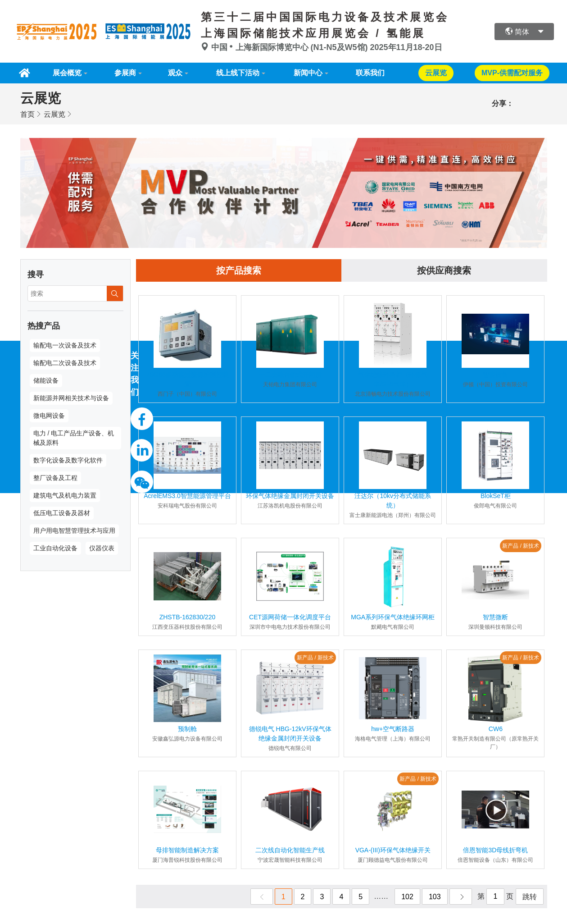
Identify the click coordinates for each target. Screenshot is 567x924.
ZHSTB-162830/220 (188, 617)
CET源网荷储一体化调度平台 (290, 617)
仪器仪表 (102, 548)
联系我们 (370, 73)
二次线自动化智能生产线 (290, 850)
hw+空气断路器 (393, 729)
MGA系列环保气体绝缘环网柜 (393, 617)
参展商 (125, 73)
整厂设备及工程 (55, 478)
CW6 (496, 729)
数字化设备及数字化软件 (68, 460)
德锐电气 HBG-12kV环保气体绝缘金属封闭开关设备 (290, 734)
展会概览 (67, 73)
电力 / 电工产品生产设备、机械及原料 (74, 438)
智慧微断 (495, 617)
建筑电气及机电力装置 (65, 495)
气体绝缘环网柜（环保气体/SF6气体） (393, 379)
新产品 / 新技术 (521, 546)
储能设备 (46, 380)
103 (435, 897)
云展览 (54, 114)
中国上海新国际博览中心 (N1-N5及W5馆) (286, 47)
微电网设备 (49, 416)
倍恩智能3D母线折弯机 (495, 850)
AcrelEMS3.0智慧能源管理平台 (187, 496)
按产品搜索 (239, 270)
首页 (27, 114)
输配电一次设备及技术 (65, 345)
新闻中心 (308, 73)
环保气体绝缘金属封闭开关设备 (290, 496)
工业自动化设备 (55, 548)
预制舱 (187, 729)
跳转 (530, 897)
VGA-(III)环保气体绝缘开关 (393, 850)
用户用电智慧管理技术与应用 (74, 531)
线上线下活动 (238, 73)
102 (407, 897)
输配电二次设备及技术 (65, 363)
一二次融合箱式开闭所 (290, 375)
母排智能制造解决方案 (187, 850)
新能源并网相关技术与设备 (71, 398)
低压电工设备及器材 (62, 513)
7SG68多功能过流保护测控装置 (187, 379)
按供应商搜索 (444, 270)
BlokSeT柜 (496, 496)
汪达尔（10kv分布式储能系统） (393, 501)
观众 (175, 73)
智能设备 (495, 375)
